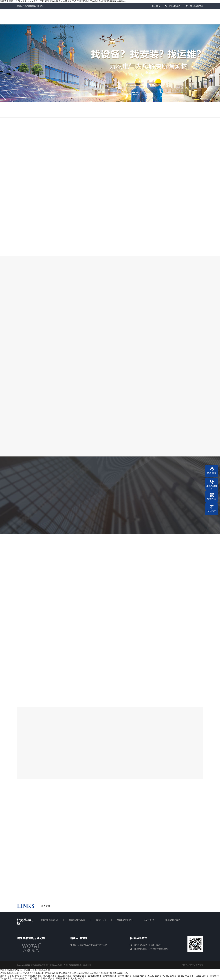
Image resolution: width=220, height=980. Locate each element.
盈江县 (151, 976)
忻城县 (18, 976)
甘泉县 (128, 976)
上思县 (205, 976)
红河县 (143, 976)
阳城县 (46, 976)
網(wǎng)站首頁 (49, 920)
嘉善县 (136, 976)
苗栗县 (158, 976)
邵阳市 (3, 976)
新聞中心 (101, 920)
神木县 (53, 976)
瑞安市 (51, 979)
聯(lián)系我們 (175, 6)
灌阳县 (36, 979)
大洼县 (83, 976)
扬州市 (98, 976)
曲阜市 (121, 976)
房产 (25, 976)
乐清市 (213, 976)
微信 (158, 7)
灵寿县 (74, 979)
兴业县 (198, 976)
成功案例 (149, 920)
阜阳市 (44, 979)
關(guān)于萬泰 (77, 920)
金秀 (30, 979)
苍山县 (61, 976)
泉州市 (16, 979)
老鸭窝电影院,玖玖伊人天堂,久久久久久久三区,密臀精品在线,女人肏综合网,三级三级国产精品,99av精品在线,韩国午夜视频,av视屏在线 (64, 1)
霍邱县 (173, 976)
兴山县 (39, 976)
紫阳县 (76, 976)
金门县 (181, 976)
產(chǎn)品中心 (125, 920)
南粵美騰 (199, 965)
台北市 (113, 976)
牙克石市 (189, 976)
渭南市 (106, 976)
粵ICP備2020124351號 (73, 965)
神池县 (68, 976)
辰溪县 (91, 976)
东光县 (31, 976)
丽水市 (66, 979)
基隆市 (24, 979)
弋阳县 (166, 976)
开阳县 (59, 979)
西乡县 (11, 976)
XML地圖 (87, 965)
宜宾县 (81, 979)
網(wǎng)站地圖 (196, 6)
